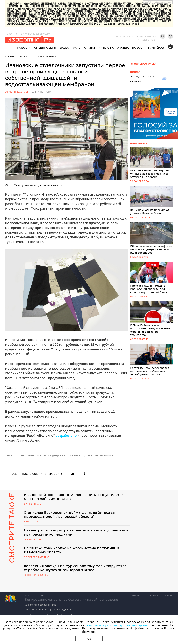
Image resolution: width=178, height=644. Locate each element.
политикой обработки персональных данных (118, 625)
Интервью (106, 48)
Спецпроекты (45, 48)
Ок (89, 639)
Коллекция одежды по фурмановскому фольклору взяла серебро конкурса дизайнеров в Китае (75, 568)
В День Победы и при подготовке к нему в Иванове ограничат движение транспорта (152, 319)
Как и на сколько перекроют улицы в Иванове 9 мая (152, 200)
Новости (24, 48)
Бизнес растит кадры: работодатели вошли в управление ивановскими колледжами (76, 532)
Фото (77, 48)
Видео (64, 48)
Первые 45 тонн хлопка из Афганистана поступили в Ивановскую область (72, 550)
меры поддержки (51, 455)
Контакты (137, 36)
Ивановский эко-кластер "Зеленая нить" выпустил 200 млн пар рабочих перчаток (73, 497)
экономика (104, 455)
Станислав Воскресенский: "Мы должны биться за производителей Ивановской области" (69, 515)
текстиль (27, 455)
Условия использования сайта (41, 605)
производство (80, 455)
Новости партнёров (148, 48)
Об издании (123, 36)
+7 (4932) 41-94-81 (147, 40)
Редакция (150, 36)
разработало (66, 435)
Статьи (90, 48)
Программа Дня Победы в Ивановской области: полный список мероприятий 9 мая (152, 278)
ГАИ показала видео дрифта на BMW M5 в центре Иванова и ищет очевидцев (152, 238)
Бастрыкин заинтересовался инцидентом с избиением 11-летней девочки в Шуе (152, 360)
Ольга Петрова (42, 92)
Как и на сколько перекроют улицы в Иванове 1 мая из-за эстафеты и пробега (152, 163)
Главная (11, 57)
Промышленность (48, 57)
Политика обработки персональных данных (48, 609)
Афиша (123, 48)
